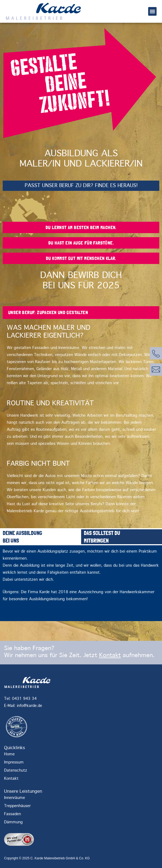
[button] (153, 11)
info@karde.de (29, 706)
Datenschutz (16, 771)
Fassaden (12, 814)
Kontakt (110, 655)
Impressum (14, 762)
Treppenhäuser (17, 806)
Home (9, 754)
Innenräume (15, 798)
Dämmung (13, 822)
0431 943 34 (24, 699)
